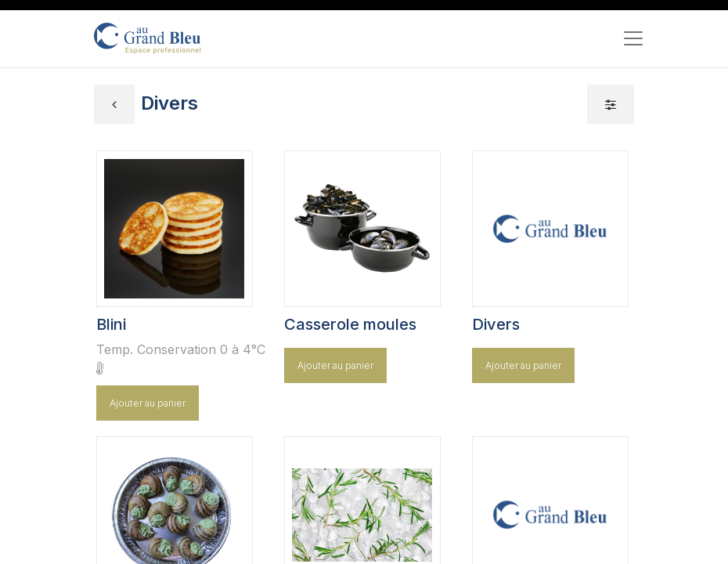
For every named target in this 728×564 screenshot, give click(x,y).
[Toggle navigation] (633, 38)
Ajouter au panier (148, 403)
